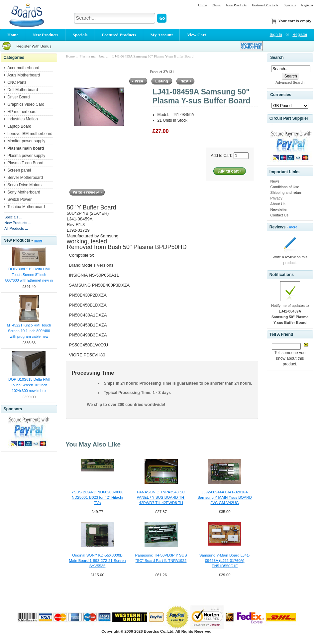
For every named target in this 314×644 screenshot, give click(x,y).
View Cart (197, 35)
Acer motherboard (23, 68)
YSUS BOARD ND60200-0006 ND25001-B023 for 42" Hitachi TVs (98, 497)
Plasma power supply (26, 156)
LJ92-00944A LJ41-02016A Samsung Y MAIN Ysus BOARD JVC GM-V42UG (225, 497)
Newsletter (279, 209)
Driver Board (18, 97)
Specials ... (13, 217)
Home (203, 5)
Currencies (281, 95)
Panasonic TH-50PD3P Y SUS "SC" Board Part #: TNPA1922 (161, 558)
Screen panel (19, 170)
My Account (162, 35)
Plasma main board (93, 56)
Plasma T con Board (25, 163)
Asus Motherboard (24, 75)
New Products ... (18, 223)
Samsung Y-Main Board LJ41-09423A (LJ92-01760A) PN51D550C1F (225, 561)
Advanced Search (290, 82)
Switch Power (19, 199)
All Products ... (16, 228)
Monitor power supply (26, 141)
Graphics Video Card (26, 104)
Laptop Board (19, 126)
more (38, 240)
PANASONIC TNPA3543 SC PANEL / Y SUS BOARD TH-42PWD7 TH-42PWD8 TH (161, 497)
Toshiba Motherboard (26, 207)
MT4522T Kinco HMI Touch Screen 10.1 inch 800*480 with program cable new (29, 331)
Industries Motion (22, 119)
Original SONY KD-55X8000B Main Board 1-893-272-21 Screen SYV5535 (98, 561)
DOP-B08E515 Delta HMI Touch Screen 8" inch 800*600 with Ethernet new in (29, 275)
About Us (278, 204)
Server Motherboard (25, 178)
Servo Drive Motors (24, 185)
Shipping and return (286, 193)
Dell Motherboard (23, 90)
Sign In (276, 35)
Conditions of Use (285, 187)
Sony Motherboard (24, 192)
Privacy (276, 198)
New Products (236, 5)
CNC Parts (17, 82)
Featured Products (265, 5)
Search (277, 58)
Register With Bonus (34, 46)
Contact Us (279, 215)
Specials (290, 5)
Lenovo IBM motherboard (30, 134)
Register (307, 5)
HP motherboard (22, 112)
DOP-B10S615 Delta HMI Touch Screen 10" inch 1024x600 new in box (29, 385)
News (216, 5)
